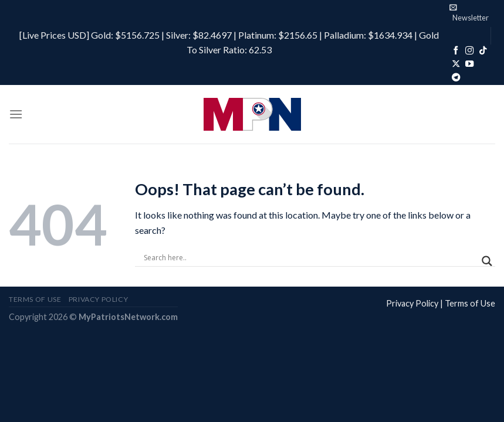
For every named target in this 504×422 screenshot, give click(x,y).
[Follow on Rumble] (484, 64)
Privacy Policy (412, 303)
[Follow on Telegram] (456, 78)
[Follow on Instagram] (469, 51)
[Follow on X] (456, 64)
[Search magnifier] (487, 261)
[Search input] (310, 258)
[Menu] (16, 114)
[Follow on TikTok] (483, 51)
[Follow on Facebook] (456, 51)
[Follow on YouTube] (469, 64)
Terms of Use (470, 303)
